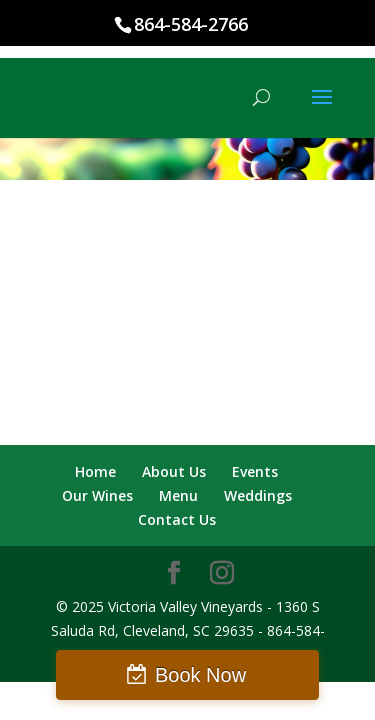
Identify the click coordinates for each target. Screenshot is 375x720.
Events (255, 471)
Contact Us (177, 519)
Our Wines (97, 495)
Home (95, 471)
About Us (174, 471)
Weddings (258, 495)
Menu (178, 495)
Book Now (200, 675)
